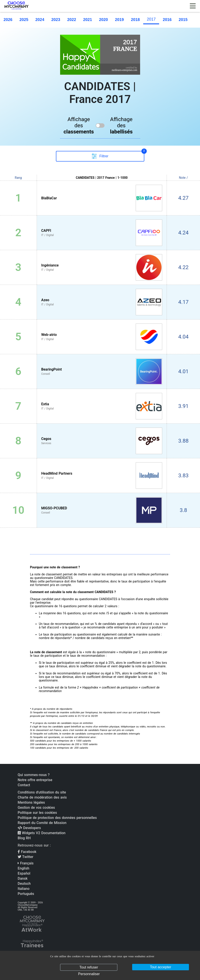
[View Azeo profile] (102, 302)
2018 (135, 20)
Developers (29, 828)
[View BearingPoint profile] (102, 371)
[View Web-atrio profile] (102, 337)
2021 (88, 20)
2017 (151, 19)
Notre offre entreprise (35, 780)
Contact (24, 785)
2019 (119, 20)
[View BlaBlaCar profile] (102, 198)
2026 (8, 20)
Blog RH (24, 838)
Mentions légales (31, 802)
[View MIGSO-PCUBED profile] (102, 510)
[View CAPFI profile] (102, 233)
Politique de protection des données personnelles (57, 818)
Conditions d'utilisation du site (42, 792)
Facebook (27, 852)
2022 (72, 20)
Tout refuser (89, 967)
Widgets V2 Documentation (42, 833)
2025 (24, 20)
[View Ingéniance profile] (102, 267)
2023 (56, 20)
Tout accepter (160, 967)
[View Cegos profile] (102, 441)
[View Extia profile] (102, 406)
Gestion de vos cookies (36, 808)
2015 (183, 20)
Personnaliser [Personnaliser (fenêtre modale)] (89, 974)
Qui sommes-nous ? (34, 775)
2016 (167, 20)
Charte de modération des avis (42, 797)
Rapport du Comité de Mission (42, 823)
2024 (40, 20)
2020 (103, 20)
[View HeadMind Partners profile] (102, 476)
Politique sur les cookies (37, 813)
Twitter (26, 857)
